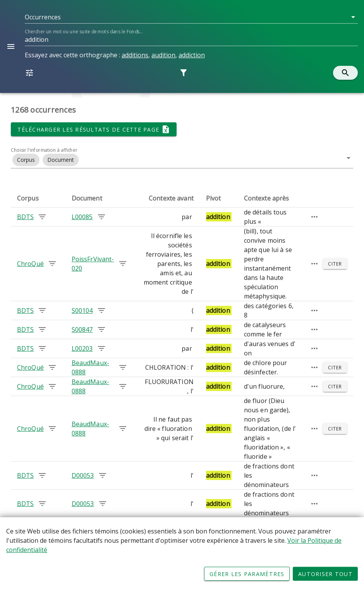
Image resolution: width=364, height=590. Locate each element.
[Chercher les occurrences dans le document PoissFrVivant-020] (123, 264)
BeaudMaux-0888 (90, 367)
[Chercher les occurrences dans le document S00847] (101, 329)
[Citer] (335, 264)
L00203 (82, 348)
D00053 (83, 475)
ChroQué (30, 264)
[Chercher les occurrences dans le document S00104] (101, 310)
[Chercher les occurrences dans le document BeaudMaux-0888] (123, 367)
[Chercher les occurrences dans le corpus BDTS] (42, 217)
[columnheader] (38, 198)
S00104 (82, 310)
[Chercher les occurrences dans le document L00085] (101, 217)
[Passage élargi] (314, 217)
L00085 (82, 217)
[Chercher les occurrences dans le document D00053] (103, 475)
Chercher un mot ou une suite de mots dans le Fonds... (83, 32)
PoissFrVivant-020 (93, 264)
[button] (191, 17)
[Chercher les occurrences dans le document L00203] (101, 348)
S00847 (82, 329)
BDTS (25, 217)
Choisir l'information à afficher (44, 150)
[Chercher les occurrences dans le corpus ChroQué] (52, 264)
